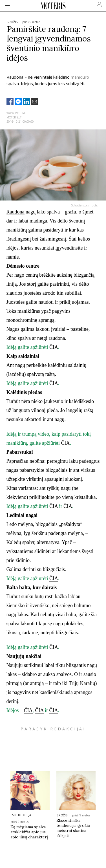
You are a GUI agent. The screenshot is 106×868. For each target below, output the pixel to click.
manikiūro (80, 77)
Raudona (16, 212)
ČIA (54, 347)
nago (19, 275)
